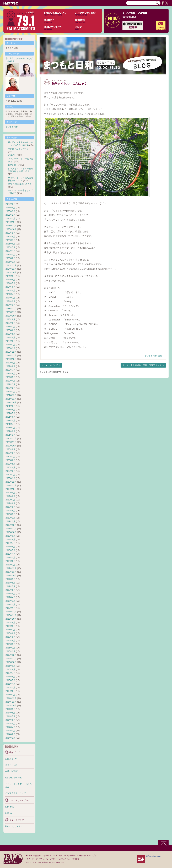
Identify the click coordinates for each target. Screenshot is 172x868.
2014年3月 (10, 731)
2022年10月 (11, 359)
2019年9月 (10, 493)
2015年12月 (11, 655)
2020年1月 (10, 478)
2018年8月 (10, 539)
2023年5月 (10, 334)
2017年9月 (10, 579)
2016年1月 (10, 651)
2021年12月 (11, 395)
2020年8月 (10, 453)
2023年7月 (10, 327)
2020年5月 (10, 464)
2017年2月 (10, 604)
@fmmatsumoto (153, 856)
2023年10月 (11, 316)
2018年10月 (11, 532)
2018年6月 (10, 547)
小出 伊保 (20, 58)
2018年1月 (10, 565)
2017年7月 (10, 586)
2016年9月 (10, 623)
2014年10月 (11, 706)
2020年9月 (10, 449)
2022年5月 (10, 377)
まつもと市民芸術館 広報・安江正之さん (142, 365)
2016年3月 (10, 644)
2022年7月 (10, 370)
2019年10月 (11, 489)
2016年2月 (10, 648)
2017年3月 (10, 601)
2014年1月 (10, 738)
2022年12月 (11, 352)
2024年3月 (10, 298)
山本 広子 (10, 813)
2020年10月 (11, 446)
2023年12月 (11, 309)
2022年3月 (10, 384)
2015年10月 (11, 662)
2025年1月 (10, 262)
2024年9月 (10, 276)
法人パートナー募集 (67, 855)
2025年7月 (10, 240)
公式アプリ (92, 855)
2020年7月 (10, 457)
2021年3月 (10, 428)
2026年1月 (10, 219)
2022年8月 (10, 366)
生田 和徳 (10, 807)
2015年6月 (10, 677)
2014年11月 (11, 702)
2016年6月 (10, 633)
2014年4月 (10, 727)
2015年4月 (10, 684)
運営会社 (37, 855)
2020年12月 (11, 439)
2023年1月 (10, 348)
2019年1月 (10, 521)
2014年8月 (10, 713)
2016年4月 (10, 641)
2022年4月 (10, 381)
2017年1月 (10, 608)
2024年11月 (11, 269)
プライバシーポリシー (48, 859)
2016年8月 (10, 626)
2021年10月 (11, 402)
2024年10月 (11, 272)
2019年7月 (10, 500)
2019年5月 (10, 507)
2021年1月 (10, 435)
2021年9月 (10, 406)
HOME (29, 855)
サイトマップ (32, 859)
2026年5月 (10, 204)
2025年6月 (10, 244)
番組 (160, 356)
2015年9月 (10, 666)
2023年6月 (10, 330)
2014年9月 (10, 709)
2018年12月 (11, 525)
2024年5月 (10, 291)
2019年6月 (10, 503)
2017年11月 (11, 572)
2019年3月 (10, 514)
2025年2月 (10, 258)
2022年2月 (10, 388)
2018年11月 (11, 529)
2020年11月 (11, 442)
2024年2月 (10, 301)
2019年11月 (11, 485)
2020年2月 (10, 475)
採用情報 (76, 859)
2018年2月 (10, 561)
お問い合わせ (65, 859)
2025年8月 (10, 237)
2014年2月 (10, 734)
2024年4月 (10, 294)
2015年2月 (10, 691)
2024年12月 (11, 265)
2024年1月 (10, 305)
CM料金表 (81, 855)
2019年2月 (10, 518)
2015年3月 (10, 687)
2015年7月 (10, 673)
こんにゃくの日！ (52, 365)
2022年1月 (10, 392)
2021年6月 (10, 417)
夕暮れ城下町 (11, 771)
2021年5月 (10, 421)
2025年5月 (10, 247)
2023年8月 (10, 323)
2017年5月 (10, 594)
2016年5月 (10, 637)
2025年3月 (10, 255)
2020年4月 (10, 467)
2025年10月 (11, 229)
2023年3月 (10, 341)
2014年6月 (10, 720)
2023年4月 (10, 337)
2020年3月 (10, 471)
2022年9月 (10, 363)
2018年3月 (10, 558)
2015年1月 (10, 695)
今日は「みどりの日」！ (19, 149)
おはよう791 (11, 759)
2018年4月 (10, 554)
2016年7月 (10, 630)
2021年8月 (10, 410)
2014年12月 (11, 698)
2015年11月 (11, 659)
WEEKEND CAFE (13, 778)
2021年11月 (11, 399)
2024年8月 (10, 280)
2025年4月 (10, 251)
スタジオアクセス (50, 855)
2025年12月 (11, 222)
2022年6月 (10, 374)
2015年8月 (10, 669)
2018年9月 (10, 536)
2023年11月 (11, 312)
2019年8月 (10, 496)
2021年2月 (10, 431)
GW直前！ (13, 165)
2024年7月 (10, 283)
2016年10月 (11, 619)
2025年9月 (10, 233)
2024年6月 (10, 287)
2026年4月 (10, 208)
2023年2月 (10, 345)
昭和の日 (12, 155)
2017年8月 (10, 583)
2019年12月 (11, 482)
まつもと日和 (151, 356)
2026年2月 (10, 215)
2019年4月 (10, 511)
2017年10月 (11, 576)
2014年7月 (10, 716)
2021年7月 (10, 413)
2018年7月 (10, 543)
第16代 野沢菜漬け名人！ (20, 184)
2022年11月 (11, 356)
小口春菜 (10, 58)
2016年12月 (11, 612)
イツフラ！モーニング (15, 793)
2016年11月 (11, 615)
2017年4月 (10, 597)
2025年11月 (11, 226)
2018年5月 (10, 550)
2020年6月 (10, 460)
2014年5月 (10, 724)
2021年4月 (10, 424)
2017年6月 (10, 590)
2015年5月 (10, 680)
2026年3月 (10, 211)
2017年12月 (11, 568)
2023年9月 (10, 319)
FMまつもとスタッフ (15, 826)
